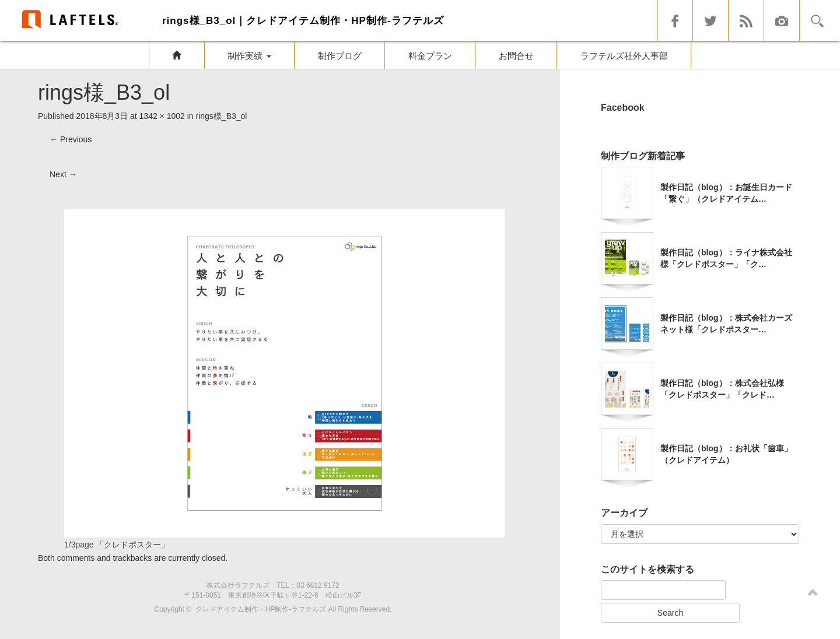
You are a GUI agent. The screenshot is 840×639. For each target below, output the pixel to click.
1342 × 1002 (162, 116)
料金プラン (430, 56)
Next (63, 174)
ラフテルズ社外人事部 (624, 56)
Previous (71, 139)
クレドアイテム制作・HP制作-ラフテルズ (261, 609)
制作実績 (249, 56)
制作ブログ (340, 56)
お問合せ (516, 56)
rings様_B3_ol (222, 116)
